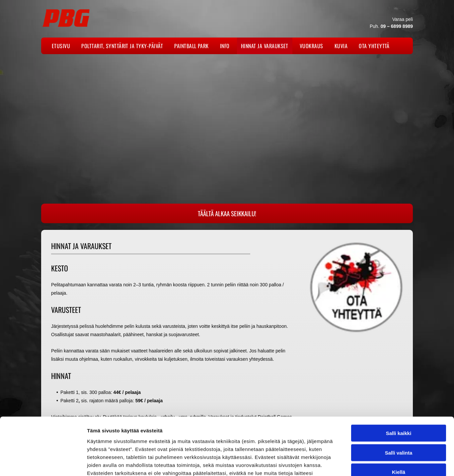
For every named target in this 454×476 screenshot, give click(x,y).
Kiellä (399, 420)
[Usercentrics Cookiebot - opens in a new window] (43, 463)
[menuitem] (63, 46)
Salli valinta (399, 400)
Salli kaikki (399, 381)
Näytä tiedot (355, 463)
